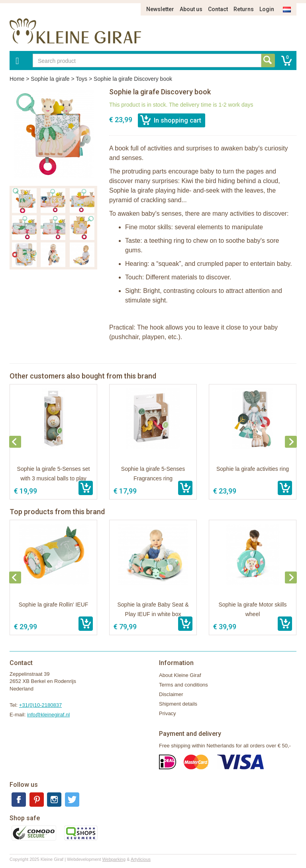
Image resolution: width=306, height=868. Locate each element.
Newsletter (160, 9)
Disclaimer (171, 694)
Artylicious (141, 859)
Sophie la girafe (50, 79)
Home (17, 79)
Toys (81, 79)
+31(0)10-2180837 (40, 705)
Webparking (114, 859)
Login (267, 9)
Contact (218, 9)
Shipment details (178, 704)
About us (191, 9)
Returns (244, 9)
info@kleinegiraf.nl (48, 715)
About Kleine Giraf (180, 675)
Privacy (168, 713)
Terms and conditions (183, 685)
